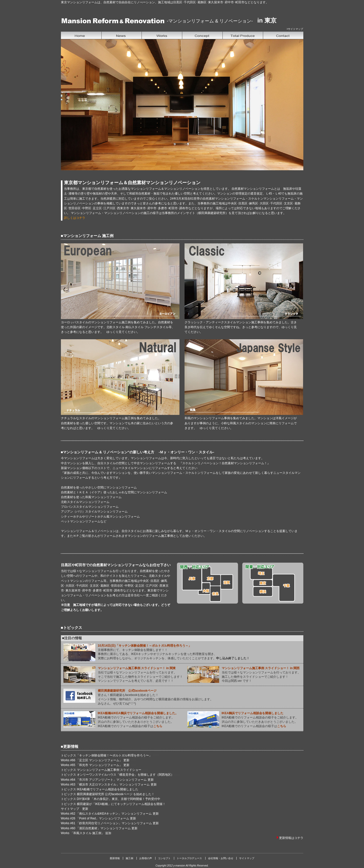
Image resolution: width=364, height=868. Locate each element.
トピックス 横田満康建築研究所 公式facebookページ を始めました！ (108, 794)
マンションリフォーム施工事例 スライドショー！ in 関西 (261, 668)
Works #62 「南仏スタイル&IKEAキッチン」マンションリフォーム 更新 (110, 814)
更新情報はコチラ (291, 838)
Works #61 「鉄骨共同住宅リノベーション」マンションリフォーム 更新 (110, 823)
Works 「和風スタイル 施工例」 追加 (86, 833)
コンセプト (164, 858)
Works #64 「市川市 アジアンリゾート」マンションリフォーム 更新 (107, 780)
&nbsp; (182, 105)
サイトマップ (247, 858)
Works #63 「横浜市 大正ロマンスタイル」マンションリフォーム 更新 (109, 785)
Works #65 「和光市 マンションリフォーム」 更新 (96, 765)
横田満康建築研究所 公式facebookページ (127, 691)
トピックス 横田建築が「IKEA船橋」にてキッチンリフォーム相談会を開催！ (113, 804)
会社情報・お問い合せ (221, 858)
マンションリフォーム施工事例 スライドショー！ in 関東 (137, 668)
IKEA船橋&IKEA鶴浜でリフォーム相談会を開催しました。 (138, 713)
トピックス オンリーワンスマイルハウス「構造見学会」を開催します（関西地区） (117, 775)
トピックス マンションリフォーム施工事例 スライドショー (102, 770)
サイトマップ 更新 (75, 809)
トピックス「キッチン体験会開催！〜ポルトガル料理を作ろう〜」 (107, 755)
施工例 (129, 858)
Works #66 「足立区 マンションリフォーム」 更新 (96, 760)
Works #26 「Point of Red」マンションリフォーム (95, 818)
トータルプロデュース (189, 858)
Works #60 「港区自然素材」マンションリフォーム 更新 (99, 828)
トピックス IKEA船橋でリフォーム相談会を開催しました (100, 789)
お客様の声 (146, 858)
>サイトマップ (295, 29)
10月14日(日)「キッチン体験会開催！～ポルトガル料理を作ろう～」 (145, 646)
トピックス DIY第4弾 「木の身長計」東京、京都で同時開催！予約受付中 (111, 799)
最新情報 (115, 858)
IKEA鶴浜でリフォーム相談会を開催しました (253, 713)
